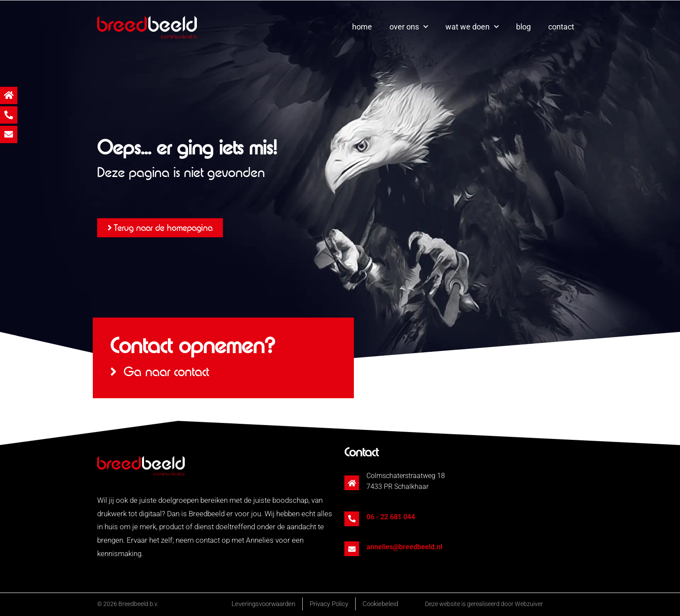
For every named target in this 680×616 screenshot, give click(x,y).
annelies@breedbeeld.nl (404, 547)
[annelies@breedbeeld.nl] (352, 549)
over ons (409, 27)
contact (561, 27)
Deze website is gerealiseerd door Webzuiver (484, 604)
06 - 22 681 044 (391, 517)
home (362, 27)
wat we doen (472, 27)
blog (523, 27)
